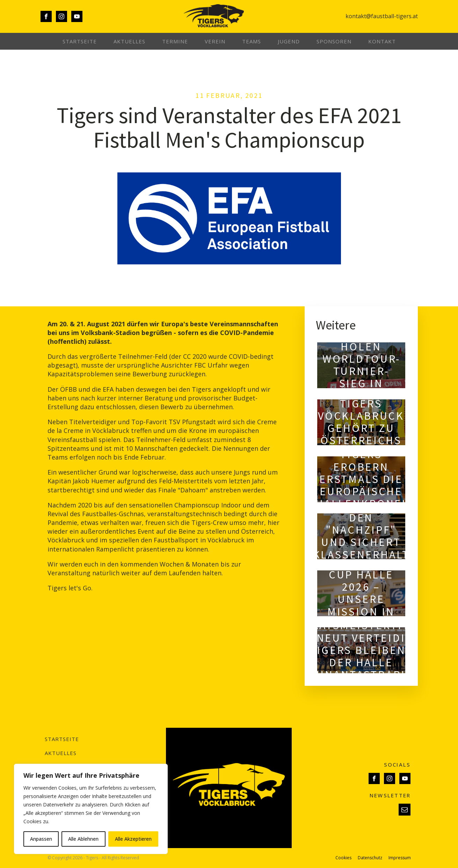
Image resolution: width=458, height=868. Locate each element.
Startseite (80, 41)
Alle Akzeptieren (133, 839)
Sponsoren (334, 41)
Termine (175, 41)
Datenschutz (370, 858)
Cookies (343, 858)
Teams (252, 41)
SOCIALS (397, 764)
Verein (215, 41)
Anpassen (41, 839)
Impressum (400, 858)
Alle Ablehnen (83, 839)
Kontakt (382, 41)
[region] (91, 809)
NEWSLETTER (390, 795)
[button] (405, 810)
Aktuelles (129, 41)
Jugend (289, 41)
